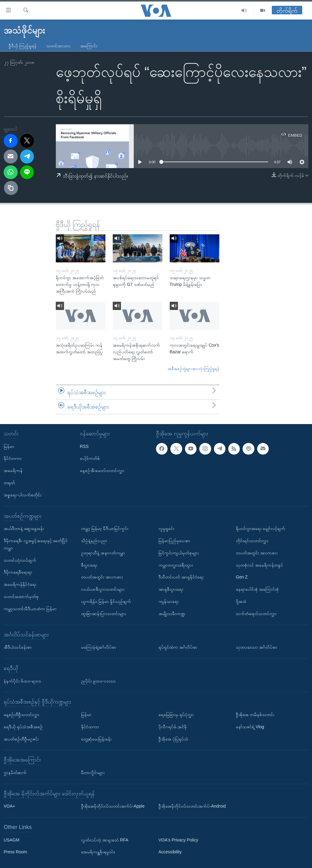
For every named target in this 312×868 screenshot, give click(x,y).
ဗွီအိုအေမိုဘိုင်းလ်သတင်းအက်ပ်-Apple (113, 806)
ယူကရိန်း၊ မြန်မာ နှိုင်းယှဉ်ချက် (106, 601)
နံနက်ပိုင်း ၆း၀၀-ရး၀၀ (22, 681)
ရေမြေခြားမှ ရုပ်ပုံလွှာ (176, 715)
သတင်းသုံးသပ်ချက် (20, 560)
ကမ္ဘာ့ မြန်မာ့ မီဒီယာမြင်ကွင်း (105, 528)
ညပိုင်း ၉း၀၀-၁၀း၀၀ (98, 681)
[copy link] (11, 188)
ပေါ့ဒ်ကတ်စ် (90, 458)
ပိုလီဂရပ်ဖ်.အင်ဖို (173, 727)
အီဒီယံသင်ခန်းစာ (18, 647)
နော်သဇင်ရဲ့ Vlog (250, 727)
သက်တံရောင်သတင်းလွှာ (256, 614)
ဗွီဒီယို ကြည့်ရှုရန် (23, 46)
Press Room (15, 852)
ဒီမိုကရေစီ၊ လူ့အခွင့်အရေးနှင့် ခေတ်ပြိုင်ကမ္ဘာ (36, 544)
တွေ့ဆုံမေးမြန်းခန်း (96, 739)
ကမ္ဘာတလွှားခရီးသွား (176, 565)
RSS (84, 446)
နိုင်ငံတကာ (13, 458)
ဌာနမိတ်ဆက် (15, 773)
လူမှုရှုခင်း (166, 528)
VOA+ (9, 806)
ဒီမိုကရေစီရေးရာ (18, 572)
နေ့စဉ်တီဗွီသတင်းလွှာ (21, 715)
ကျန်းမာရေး (168, 601)
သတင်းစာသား (58, 46)
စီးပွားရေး (89, 565)
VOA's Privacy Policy (178, 840)
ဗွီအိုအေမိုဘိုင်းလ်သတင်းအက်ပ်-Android (192, 806)
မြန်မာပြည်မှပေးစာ (174, 541)
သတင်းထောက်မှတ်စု (21, 596)
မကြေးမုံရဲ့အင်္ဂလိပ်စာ (99, 647)
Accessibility (170, 852)
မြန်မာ (9, 446)
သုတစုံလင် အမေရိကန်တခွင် (259, 565)
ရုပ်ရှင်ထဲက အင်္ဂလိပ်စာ (178, 647)
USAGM (11, 840)
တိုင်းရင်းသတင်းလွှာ (252, 541)
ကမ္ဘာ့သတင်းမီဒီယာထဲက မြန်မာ (30, 609)
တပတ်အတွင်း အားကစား (102, 577)
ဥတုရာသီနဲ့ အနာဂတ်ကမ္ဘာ (103, 553)
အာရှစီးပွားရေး (171, 589)
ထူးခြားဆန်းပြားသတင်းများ (103, 614)
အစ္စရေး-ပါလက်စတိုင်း (23, 495)
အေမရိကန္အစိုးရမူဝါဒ (98, 852)
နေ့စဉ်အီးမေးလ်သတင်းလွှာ (102, 470)
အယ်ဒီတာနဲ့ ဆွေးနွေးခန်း (24, 528)
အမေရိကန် (13, 470)
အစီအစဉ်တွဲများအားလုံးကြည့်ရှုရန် (193, 369)
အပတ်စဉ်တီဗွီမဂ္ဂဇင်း (21, 739)
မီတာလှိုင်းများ (93, 773)
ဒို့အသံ (241, 601)
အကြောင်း (89, 46)
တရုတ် (9, 483)
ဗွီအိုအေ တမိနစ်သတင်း (255, 715)
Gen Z (242, 577)
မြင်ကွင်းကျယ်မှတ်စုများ (179, 553)
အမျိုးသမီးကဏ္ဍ (172, 614)
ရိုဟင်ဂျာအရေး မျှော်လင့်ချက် (261, 528)
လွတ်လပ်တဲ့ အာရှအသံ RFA (105, 840)
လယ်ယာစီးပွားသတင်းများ (103, 589)
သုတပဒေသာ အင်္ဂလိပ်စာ (257, 647)
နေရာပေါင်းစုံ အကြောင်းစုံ (257, 589)
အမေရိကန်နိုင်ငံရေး (20, 584)
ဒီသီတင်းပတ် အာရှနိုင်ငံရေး (181, 577)
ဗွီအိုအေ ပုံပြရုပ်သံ (173, 739)
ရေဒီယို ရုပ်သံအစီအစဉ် (23, 727)
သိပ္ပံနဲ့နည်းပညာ (94, 541)
